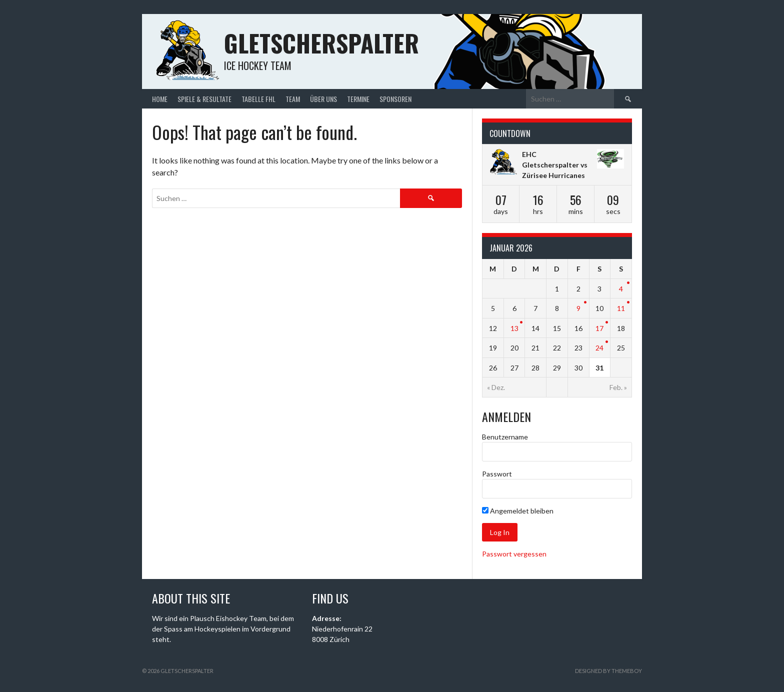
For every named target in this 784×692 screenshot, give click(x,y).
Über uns (323, 99)
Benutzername (505, 437)
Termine (358, 99)
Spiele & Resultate (204, 99)
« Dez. (496, 387)
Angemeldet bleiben (518, 511)
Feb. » (618, 387)
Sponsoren (395, 99)
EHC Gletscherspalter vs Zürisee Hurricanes (555, 165)
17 (599, 328)
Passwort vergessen (514, 554)
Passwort (497, 474)
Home (160, 99)
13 (514, 328)
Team (293, 99)
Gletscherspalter (321, 43)
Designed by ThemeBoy (608, 671)
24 (599, 348)
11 (621, 308)
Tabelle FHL (258, 99)
